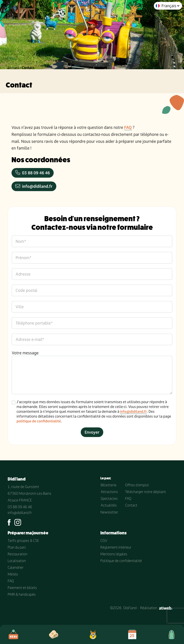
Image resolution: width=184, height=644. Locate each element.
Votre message (25, 353)
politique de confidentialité (39, 421)
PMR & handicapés (22, 594)
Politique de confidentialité (121, 561)
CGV (104, 541)
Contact (131, 505)
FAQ (128, 127)
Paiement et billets (22, 588)
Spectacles (109, 498)
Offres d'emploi (137, 485)
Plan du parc (17, 547)
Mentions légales (114, 554)
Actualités (109, 505)
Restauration (17, 554)
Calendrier (16, 567)
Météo (13, 574)
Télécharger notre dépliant (145, 492)
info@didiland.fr (34, 186)
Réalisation (156, 608)
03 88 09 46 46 (33, 173)
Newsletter (109, 512)
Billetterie (109, 485)
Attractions (109, 492)
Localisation (17, 561)
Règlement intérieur (116, 547)
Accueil (14, 68)
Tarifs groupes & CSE (23, 541)
